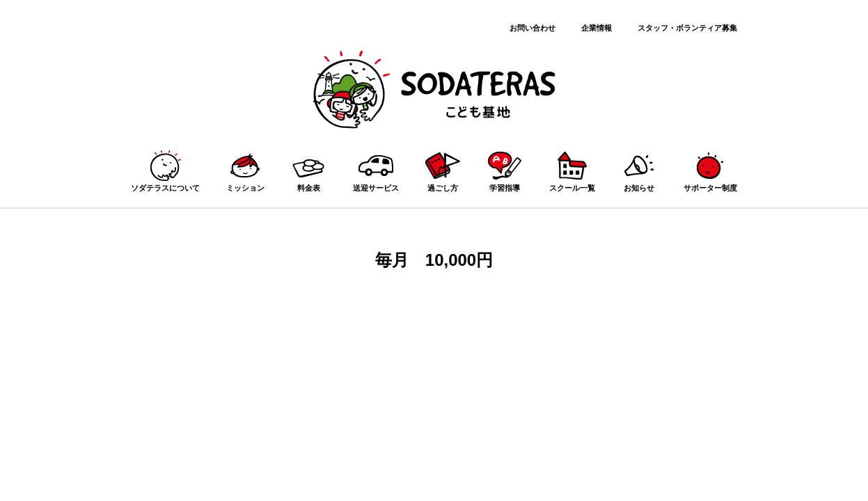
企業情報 (597, 28)
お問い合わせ (532, 28)
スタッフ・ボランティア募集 (687, 28)
